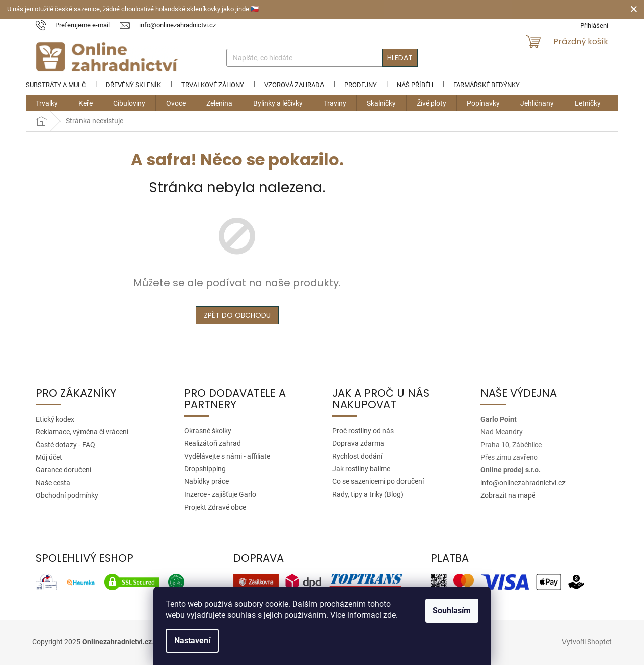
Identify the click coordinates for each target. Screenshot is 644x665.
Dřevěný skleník (133, 85)
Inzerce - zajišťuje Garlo (220, 494)
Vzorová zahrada (294, 85)
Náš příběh (415, 85)
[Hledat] (322, 58)
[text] (78, 25)
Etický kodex (55, 419)
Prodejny (360, 85)
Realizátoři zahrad (213, 443)
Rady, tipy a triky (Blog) (368, 494)
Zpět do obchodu (237, 315)
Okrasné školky (208, 431)
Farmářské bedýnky (487, 85)
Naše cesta (53, 483)
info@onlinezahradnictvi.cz (523, 483)
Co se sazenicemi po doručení (378, 481)
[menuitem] (47, 103)
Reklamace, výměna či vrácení (82, 432)
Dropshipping (205, 469)
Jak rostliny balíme (361, 469)
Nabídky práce (207, 481)
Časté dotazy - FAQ (65, 445)
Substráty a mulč (56, 85)
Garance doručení (63, 470)
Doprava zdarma (358, 443)
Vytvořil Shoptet (587, 642)
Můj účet (49, 457)
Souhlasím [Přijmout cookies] (452, 610)
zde (390, 615)
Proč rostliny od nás (363, 431)
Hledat (400, 58)
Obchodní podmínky (67, 495)
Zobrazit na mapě (508, 495)
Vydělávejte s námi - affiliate (227, 456)
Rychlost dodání (357, 456)
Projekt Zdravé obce (215, 507)
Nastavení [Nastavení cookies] (192, 641)
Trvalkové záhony (213, 85)
